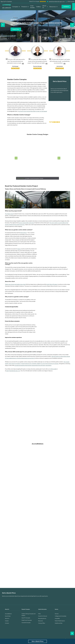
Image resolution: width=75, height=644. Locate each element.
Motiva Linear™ (21, 178)
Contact (7, 623)
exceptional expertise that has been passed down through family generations (33, 365)
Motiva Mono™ (24, 233)
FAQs (39, 614)
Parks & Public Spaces (60, 621)
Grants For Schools (43, 616)
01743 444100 (53, 369)
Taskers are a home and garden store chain (15, 284)
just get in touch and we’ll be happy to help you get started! (33, 111)
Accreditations (8, 614)
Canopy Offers (42, 623)
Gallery (39, 7)
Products (25, 7)
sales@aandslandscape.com (13, 371)
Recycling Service (42, 618)
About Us (7, 618)
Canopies (16, 7)
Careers (7, 621)
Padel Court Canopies (27, 620)
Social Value (8, 616)
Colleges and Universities (61, 616)
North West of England (52, 284)
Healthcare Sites (59, 623)
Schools (57, 614)
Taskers (19, 249)
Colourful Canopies (26, 623)
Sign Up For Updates (6, 1)
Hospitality (57, 618)
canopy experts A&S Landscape (26, 223)
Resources (41, 621)
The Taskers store (9, 214)
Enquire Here (16, 29)
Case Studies (32, 7)
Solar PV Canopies (26, 618)
